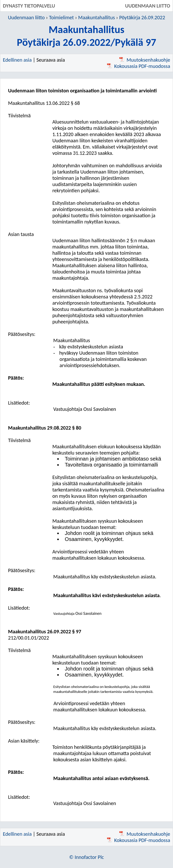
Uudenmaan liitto (26, 17)
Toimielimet (62, 17)
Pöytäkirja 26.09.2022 (142, 17)
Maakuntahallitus (97, 17)
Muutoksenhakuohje (145, 60)
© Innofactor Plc (87, 857)
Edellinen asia (17, 60)
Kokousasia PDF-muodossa (139, 66)
